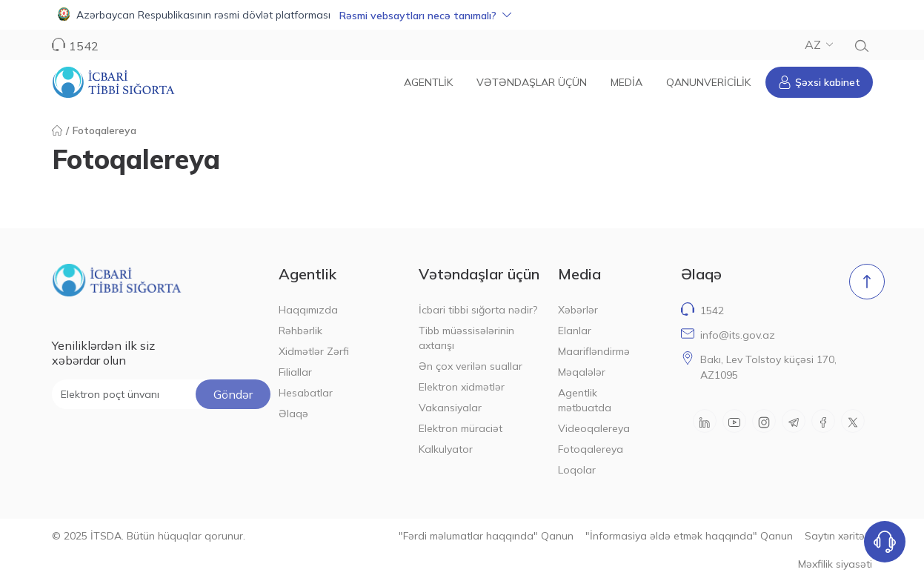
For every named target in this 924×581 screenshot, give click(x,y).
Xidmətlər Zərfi (314, 351)
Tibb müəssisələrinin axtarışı (466, 338)
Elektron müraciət (461, 428)
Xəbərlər (578, 310)
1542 (84, 46)
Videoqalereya (594, 428)
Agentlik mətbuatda (585, 400)
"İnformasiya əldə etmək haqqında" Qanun (689, 536)
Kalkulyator (446, 449)
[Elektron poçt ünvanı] (161, 394)
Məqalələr (582, 372)
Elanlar (575, 331)
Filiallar (295, 372)
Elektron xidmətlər (462, 387)
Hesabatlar (306, 393)
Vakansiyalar (450, 408)
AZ (819, 44)
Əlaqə (293, 414)
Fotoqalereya (591, 449)
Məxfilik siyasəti (835, 564)
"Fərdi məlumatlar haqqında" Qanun (486, 536)
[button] (462, 15)
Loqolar (577, 470)
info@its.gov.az (738, 335)
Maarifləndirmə (594, 351)
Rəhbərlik (300, 331)
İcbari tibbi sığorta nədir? (478, 310)
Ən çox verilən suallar (471, 366)
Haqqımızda (308, 310)
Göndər (233, 394)
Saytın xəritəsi (838, 536)
